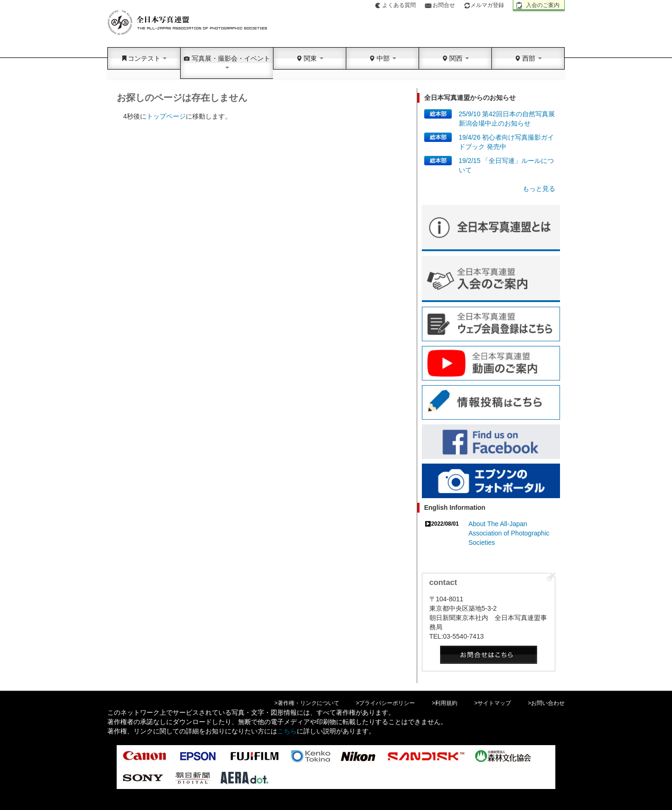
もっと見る (539, 189)
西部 (528, 58)
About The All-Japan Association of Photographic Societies (509, 533)
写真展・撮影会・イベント (227, 62)
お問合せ (444, 5)
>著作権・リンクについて (307, 703)
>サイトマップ (493, 703)
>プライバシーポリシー (386, 703)
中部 (383, 58)
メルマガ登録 (484, 5)
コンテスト (144, 58)
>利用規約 (444, 703)
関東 (310, 58)
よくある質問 (399, 5)
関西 (455, 58)
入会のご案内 (543, 5)
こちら (287, 731)
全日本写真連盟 (188, 23)
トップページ (166, 116)
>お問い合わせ (546, 703)
